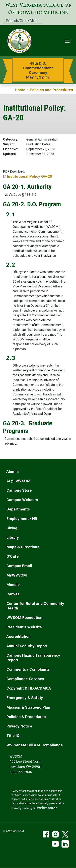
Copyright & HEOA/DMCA (29, 688)
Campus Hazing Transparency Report (33, 658)
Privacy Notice (19, 726)
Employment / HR (22, 519)
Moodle (13, 585)
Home (20, 90)
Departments (18, 509)
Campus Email (19, 566)
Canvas (13, 594)
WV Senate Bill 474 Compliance (35, 745)
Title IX (13, 736)
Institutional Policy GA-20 (30, 176)
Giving (12, 528)
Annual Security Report (27, 646)
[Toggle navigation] (67, 41)
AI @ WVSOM (18, 481)
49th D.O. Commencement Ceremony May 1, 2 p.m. (38, 70)
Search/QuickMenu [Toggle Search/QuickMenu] (23, 21)
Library (13, 537)
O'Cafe (13, 556)
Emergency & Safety (25, 698)
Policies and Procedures (51, 90)
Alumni (13, 471)
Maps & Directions (23, 547)
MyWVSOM (17, 575)
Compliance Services (25, 679)
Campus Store (19, 490)
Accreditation (18, 636)
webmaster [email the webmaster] (47, 808)
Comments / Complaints (28, 669)
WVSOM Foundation (24, 618)
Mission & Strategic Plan (28, 707)
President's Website (24, 627)
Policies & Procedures (26, 717)
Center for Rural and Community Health (35, 606)
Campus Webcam (22, 500)
